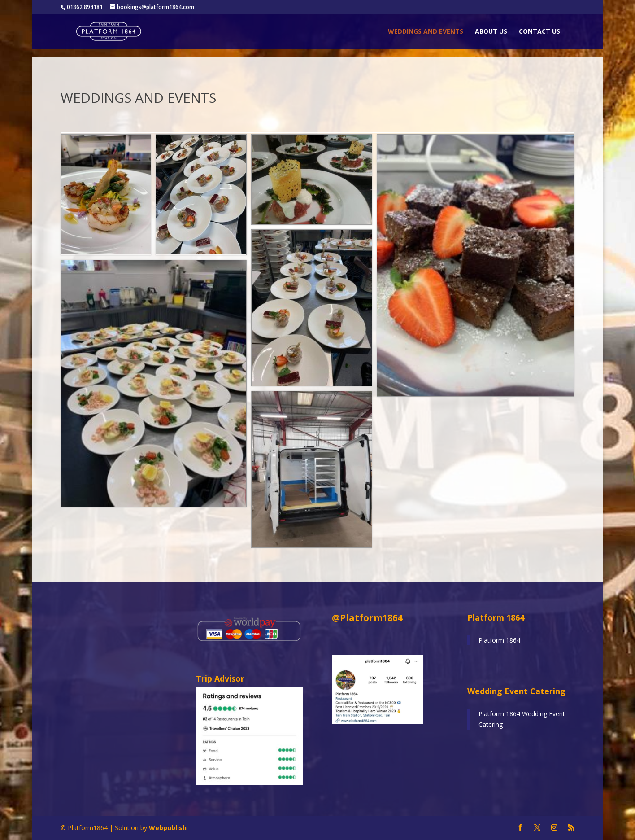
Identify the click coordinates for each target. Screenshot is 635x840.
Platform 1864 (499, 640)
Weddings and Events (426, 32)
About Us (491, 32)
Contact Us (539, 32)
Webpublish (168, 828)
